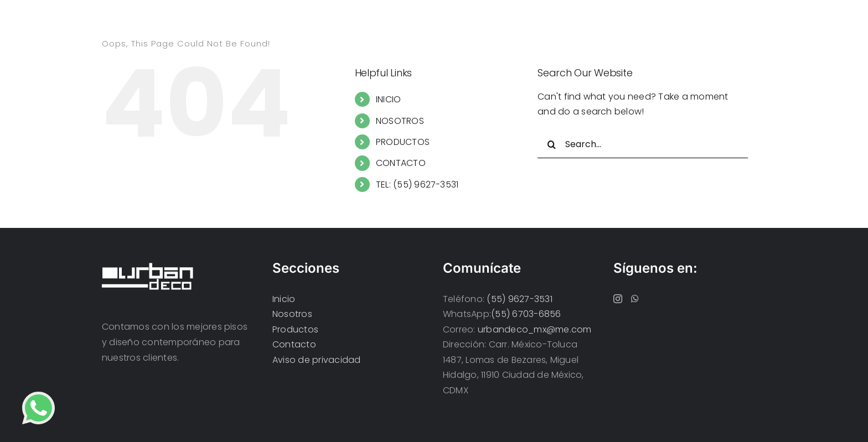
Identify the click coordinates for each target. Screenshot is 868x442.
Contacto (294, 344)
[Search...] (643, 144)
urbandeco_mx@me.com (535, 329)
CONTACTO (401, 163)
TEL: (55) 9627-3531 (417, 184)
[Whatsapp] (635, 299)
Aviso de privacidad (317, 360)
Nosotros (292, 314)
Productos (295, 329)
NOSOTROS (400, 121)
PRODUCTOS (403, 142)
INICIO (388, 99)
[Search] (551, 144)
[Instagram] (618, 299)
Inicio (284, 299)
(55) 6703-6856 (526, 314)
